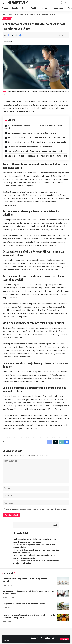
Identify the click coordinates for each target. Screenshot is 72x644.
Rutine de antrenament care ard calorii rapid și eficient (30, 147)
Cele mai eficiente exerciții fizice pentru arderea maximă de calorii (35, 151)
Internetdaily (17, 3)
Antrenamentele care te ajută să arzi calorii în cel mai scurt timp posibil (37, 142)
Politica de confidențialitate (41, 638)
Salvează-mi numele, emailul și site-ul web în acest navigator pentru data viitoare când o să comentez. (36, 509)
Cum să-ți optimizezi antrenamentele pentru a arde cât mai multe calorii (37, 156)
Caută (55, 525)
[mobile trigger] (5, 3)
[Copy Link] (16, 35)
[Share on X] (13, 35)
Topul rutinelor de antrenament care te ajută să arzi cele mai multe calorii (34, 127)
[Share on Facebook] (9, 35)
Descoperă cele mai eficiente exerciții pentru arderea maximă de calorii (37, 137)
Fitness (7, 19)
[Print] (20, 35)
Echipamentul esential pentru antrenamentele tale (24, 604)
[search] (62, 3)
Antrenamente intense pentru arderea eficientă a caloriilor (32, 133)
